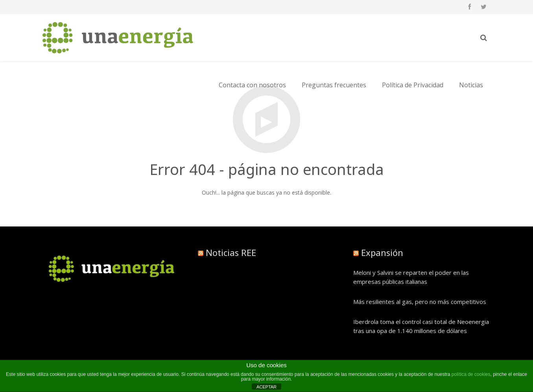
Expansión (382, 252)
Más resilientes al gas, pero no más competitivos (420, 302)
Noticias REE (231, 252)
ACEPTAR (266, 387)
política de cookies (471, 374)
